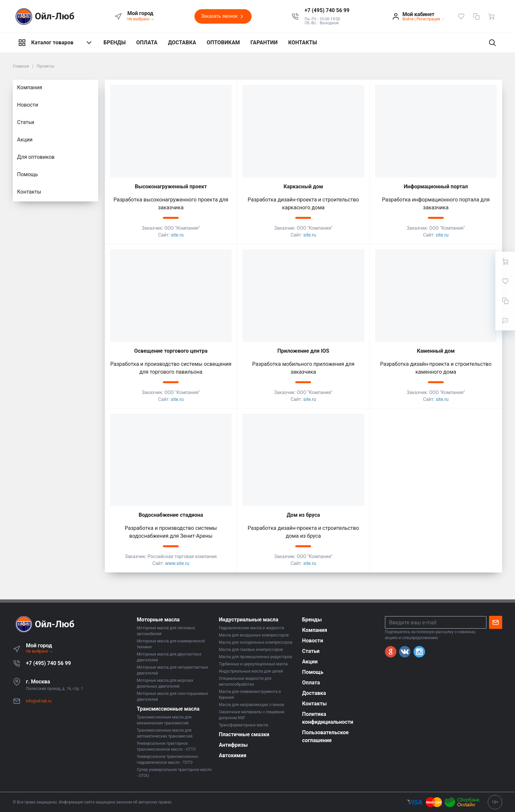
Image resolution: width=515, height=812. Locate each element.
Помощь (27, 174)
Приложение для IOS (303, 351)
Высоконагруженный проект (171, 187)
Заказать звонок (223, 16)
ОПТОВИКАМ (223, 42)
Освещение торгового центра (171, 351)
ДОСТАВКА (182, 42)
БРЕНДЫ (115, 42)
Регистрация (428, 19)
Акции (25, 140)
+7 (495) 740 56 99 (48, 663)
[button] (327, 10)
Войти (408, 19)
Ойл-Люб (44, 17)
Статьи (26, 122)
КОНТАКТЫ (302, 42)
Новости (28, 105)
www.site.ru (177, 563)
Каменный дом (436, 351)
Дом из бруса (303, 515)
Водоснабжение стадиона (171, 515)
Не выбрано (141, 19)
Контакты (29, 192)
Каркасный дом (303, 187)
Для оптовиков (36, 157)
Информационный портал (436, 187)
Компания (30, 87)
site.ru (177, 235)
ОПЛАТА (147, 42)
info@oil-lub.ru (39, 701)
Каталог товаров (56, 43)
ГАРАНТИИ (264, 42)
